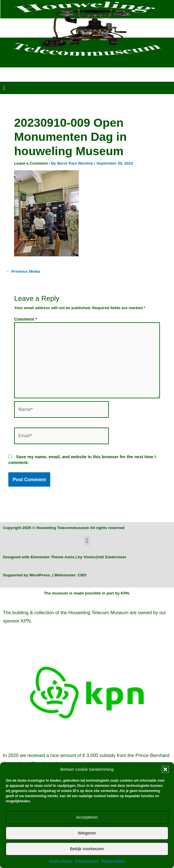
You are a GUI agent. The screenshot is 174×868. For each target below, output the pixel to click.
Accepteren (87, 817)
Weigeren (87, 833)
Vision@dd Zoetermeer (105, 557)
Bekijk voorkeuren (87, 849)
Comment (25, 319)
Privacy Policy (61, 861)
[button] (165, 769)
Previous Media (23, 271)
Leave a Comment (31, 163)
